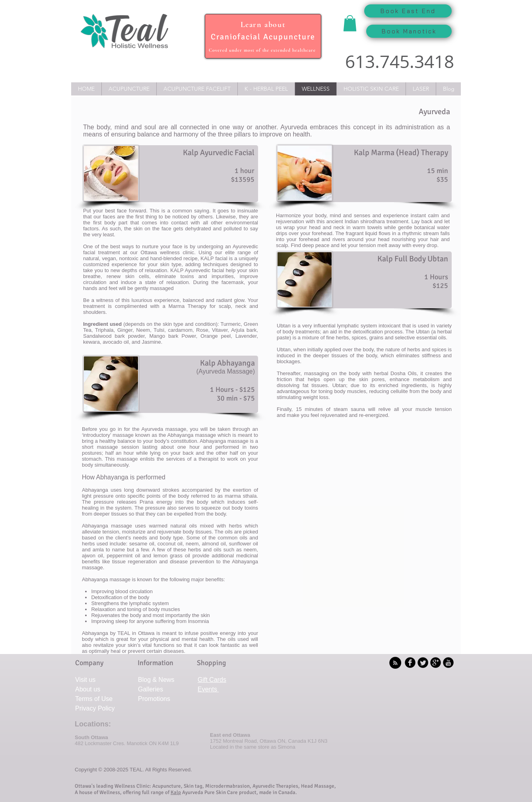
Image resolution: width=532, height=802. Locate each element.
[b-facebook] (410, 663)
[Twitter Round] (423, 663)
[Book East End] (408, 11)
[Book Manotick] (409, 31)
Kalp (176, 792)
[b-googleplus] (436, 663)
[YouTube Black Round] (448, 663)
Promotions (154, 699)
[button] (350, 23)
